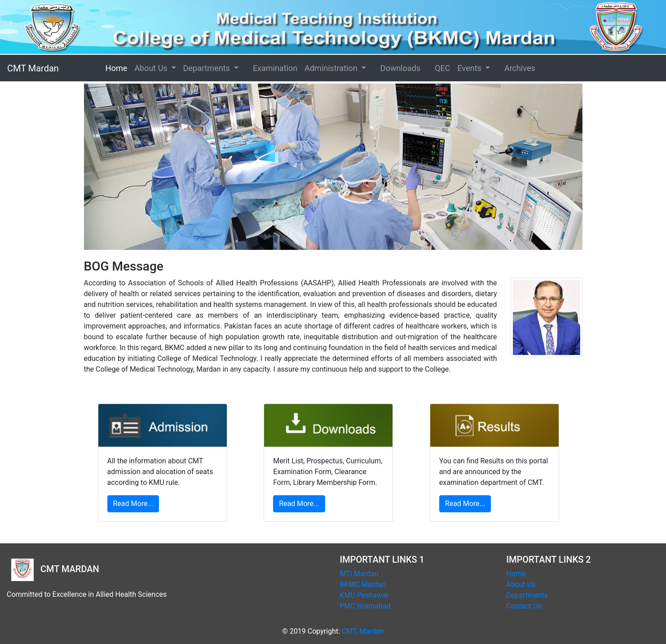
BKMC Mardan (363, 584)
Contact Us (524, 606)
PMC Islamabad (365, 606)
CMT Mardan (33, 68)
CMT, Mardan (363, 631)
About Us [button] (152, 68)
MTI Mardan (359, 574)
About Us (521, 584)
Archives (520, 68)
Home (129, 67)
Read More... (133, 504)
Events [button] (471, 68)
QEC (442, 68)
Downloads (400, 68)
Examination (275, 68)
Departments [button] (208, 68)
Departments (527, 595)
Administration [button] (332, 68)
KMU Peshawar (364, 595)
